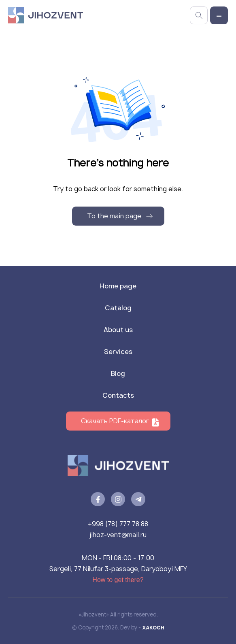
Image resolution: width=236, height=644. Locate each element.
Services (118, 352)
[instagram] (118, 499)
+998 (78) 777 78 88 (118, 524)
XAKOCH (153, 627)
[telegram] (138, 499)
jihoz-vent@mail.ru (118, 535)
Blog (118, 373)
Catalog (118, 308)
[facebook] (98, 499)
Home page (118, 286)
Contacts (118, 395)
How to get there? (118, 580)
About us (118, 330)
